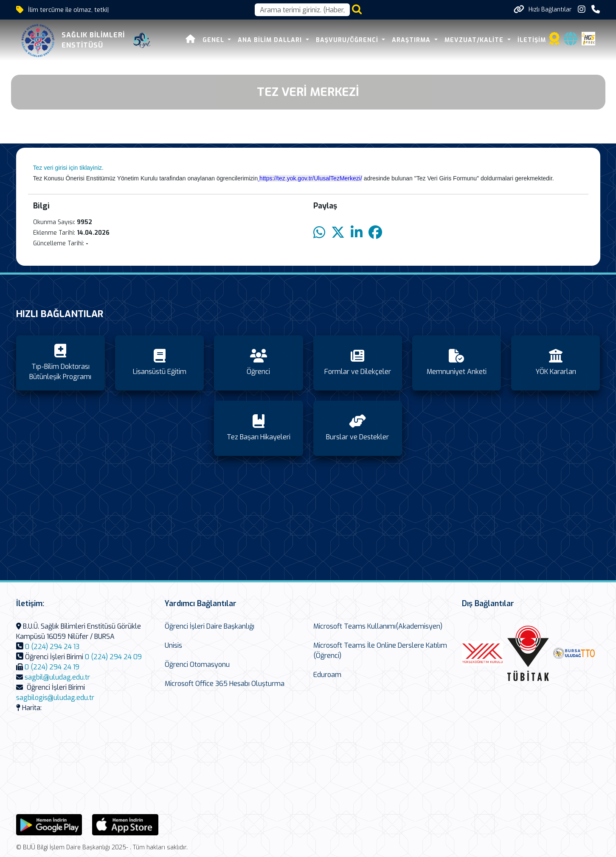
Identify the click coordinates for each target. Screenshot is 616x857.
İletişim (532, 40)
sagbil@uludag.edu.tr (57, 677)
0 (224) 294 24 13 (52, 647)
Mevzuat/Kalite (475, 40)
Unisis (173, 645)
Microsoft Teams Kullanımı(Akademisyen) (378, 626)
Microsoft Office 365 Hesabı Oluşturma (225, 684)
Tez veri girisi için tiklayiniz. (68, 168)
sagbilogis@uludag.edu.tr (55, 698)
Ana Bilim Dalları (271, 40)
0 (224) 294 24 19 (52, 667)
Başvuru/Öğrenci (348, 40)
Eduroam (327, 675)
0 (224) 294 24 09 (113, 657)
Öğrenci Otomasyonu (197, 665)
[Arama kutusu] (302, 10)
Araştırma (412, 40)
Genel (214, 40)
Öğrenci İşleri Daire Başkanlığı (210, 626)
